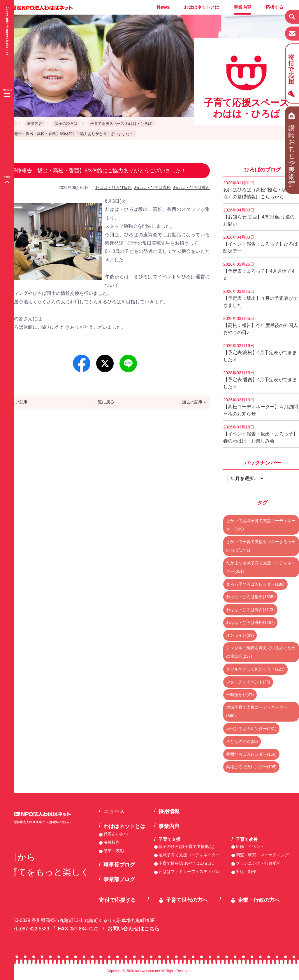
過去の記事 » (194, 402)
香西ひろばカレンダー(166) (251, 754)
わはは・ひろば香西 (191, 188)
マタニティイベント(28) (248, 682)
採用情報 (169, 811)
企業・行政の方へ (259, 900)
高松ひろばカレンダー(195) (251, 767)
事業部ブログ (119, 879)
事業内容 (242, 7)
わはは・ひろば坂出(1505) (250, 597)
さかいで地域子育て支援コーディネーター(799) (261, 525)
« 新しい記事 (16, 402)
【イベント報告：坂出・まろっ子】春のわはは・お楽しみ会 (261, 434)
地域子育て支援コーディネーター (189, 855)
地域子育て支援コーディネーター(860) (257, 712)
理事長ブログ (119, 865)
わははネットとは (202, 7)
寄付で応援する (117, 900)
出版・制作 (246, 871)
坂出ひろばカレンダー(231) (251, 729)
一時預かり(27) (240, 695)
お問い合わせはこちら (133, 929)
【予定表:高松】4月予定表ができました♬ (260, 353)
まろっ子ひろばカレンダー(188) (255, 584)
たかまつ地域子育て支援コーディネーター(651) (261, 567)
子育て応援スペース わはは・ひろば (121, 124)
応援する (275, 7)
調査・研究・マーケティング (262, 855)
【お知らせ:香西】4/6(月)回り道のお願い (259, 217)
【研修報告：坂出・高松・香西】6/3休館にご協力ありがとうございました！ (68, 134)
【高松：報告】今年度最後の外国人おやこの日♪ (261, 325)
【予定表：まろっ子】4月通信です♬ (260, 271)
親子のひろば (66, 124)
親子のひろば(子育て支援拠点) (186, 846)
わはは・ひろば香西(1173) (250, 610)
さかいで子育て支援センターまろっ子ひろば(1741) (261, 546)
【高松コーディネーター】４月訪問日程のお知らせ (261, 407)
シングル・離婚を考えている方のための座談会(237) (261, 652)
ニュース (114, 811)
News (163, 7)
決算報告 (112, 842)
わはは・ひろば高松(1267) (250, 622)
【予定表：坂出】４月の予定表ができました (261, 298)
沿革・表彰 (114, 851)
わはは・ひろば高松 (152, 188)
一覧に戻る (104, 402)
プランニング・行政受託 (258, 863)
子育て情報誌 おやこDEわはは (186, 863)
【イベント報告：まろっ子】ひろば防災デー (261, 244)
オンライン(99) (240, 635)
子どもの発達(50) (242, 741)
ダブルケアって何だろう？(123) (255, 669)
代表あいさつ (116, 834)
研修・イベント (250, 846)
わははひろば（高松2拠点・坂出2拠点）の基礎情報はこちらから (261, 190)
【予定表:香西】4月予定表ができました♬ (260, 380)
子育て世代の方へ (187, 900)
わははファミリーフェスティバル (189, 871)
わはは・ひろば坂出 (114, 188)
